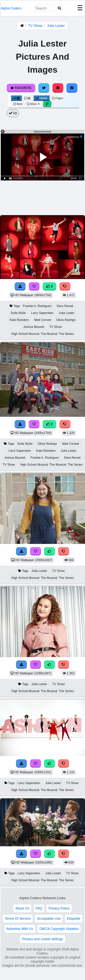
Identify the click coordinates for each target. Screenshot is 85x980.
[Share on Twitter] (44, 88)
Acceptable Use (49, 919)
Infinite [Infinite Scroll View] (42, 98)
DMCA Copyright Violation (59, 929)
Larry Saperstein (42, 313)
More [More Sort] (33, 104)
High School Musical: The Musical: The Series (42, 334)
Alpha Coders (11, 8)
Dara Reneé (65, 306)
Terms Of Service (18, 919)
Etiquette (74, 919)
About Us (22, 908)
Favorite (21, 88)
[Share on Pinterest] (58, 88)
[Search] (59, 8)
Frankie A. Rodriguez (37, 306)
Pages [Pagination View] (58, 98)
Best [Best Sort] (18, 104)
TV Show (35, 26)
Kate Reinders (19, 320)
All (13, 113)
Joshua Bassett (34, 327)
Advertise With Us (20, 929)
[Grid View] (16, 98)
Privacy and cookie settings (42, 939)
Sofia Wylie (18, 313)
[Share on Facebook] (72, 88)
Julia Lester (56, 26)
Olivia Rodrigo (66, 320)
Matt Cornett (43, 320)
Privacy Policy (59, 908)
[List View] (27, 98)
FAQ (39, 908)
